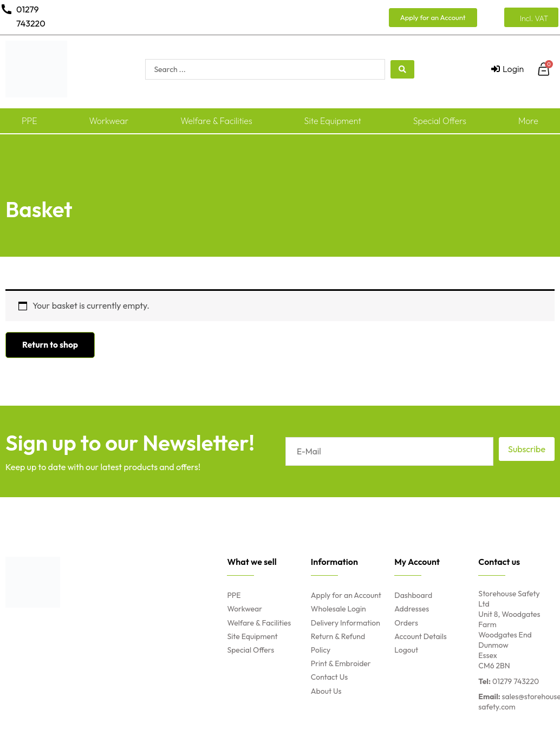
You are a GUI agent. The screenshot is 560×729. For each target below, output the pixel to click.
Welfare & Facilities (216, 121)
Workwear (109, 121)
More (528, 121)
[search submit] (402, 69)
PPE (30, 121)
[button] (433, 18)
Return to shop (51, 345)
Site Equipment (333, 121)
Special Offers (440, 121)
